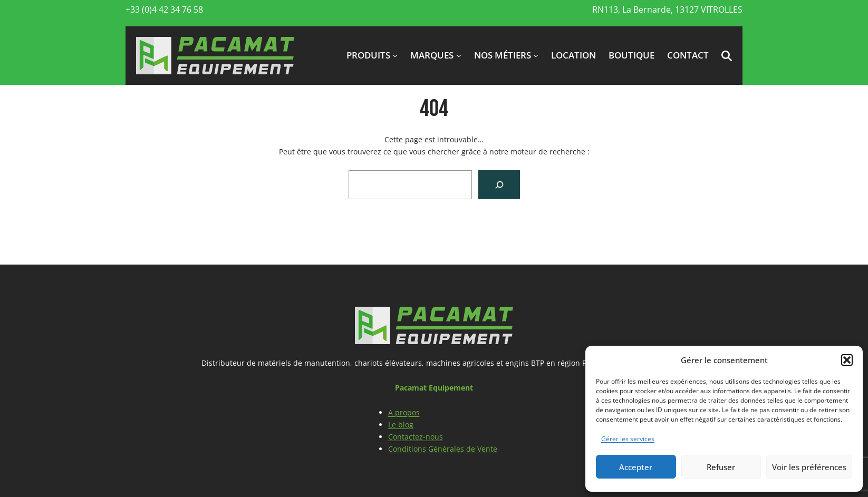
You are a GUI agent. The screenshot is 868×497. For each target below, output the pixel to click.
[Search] (499, 185)
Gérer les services (628, 439)
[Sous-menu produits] (395, 55)
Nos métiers (503, 55)
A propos (404, 412)
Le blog (401, 425)
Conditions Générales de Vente (443, 449)
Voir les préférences (809, 467)
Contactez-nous (416, 437)
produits (368, 55)
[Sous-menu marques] (459, 55)
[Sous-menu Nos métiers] (536, 55)
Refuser (721, 467)
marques (432, 55)
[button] (847, 360)
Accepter (636, 467)
